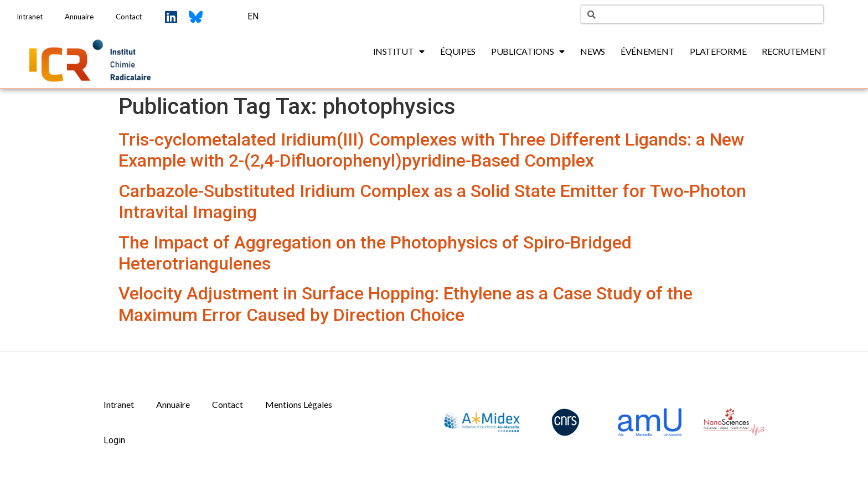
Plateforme (718, 51)
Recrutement (794, 51)
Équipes (458, 51)
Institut (399, 51)
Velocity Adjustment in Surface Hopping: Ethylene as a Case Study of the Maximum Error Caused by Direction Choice (405, 304)
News (593, 51)
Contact (129, 17)
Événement (647, 51)
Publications (528, 51)
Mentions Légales (299, 404)
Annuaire (79, 17)
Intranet (30, 17)
